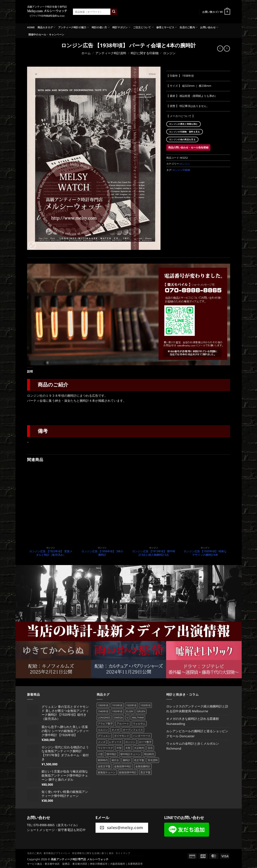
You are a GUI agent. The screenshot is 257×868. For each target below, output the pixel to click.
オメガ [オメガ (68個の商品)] (115, 729)
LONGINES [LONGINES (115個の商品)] (104, 717)
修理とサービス (166, 27)
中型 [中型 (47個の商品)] (119, 747)
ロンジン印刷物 (181, 170)
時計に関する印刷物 (145, 53)
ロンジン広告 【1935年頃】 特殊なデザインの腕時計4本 (205, 552)
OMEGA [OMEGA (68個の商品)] (118, 717)
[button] (216, 12)
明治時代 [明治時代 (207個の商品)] (149, 753)
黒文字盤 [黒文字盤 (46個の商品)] (145, 772)
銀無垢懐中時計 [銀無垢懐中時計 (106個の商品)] (128, 772)
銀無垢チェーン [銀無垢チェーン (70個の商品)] (107, 772)
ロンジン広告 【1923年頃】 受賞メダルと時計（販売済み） (51, 552)
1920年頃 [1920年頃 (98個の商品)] (131, 705)
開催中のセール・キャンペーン (46, 34)
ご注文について (143, 27)
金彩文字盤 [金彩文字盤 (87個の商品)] (104, 765)
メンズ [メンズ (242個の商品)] (102, 741)
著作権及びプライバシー (57, 852)
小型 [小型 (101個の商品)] (100, 753)
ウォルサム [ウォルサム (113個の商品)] (139, 723)
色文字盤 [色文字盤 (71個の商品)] (139, 759)
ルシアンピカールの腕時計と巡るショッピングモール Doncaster (197, 733)
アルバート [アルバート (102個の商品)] (123, 723)
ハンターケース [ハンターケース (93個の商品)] (142, 735)
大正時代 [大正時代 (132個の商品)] (139, 747)
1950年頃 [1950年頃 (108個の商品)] (117, 711)
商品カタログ (47, 27)
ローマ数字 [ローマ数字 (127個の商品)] (145, 741)
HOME (31, 27)
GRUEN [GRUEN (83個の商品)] (141, 711)
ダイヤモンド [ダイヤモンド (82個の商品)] (122, 735)
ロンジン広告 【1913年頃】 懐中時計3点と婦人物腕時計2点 (154, 552)
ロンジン (169, 53)
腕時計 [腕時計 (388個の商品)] (127, 759)
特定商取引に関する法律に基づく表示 (93, 852)
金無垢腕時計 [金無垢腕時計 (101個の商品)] (143, 765)
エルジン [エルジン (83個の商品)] (103, 729)
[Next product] (220, 49)
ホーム (86, 53)
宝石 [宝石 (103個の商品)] (150, 747)
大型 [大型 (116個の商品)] (128, 747)
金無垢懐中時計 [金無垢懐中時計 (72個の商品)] (123, 765)
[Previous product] (227, 49)
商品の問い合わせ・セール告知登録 (188, 147)
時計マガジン (121, 27)
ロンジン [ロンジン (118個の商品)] (130, 741)
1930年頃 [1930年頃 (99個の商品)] (145, 705)
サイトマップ (123, 852)
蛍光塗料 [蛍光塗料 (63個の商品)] (153, 759)
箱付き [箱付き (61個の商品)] (115, 759)
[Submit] (114, 12)
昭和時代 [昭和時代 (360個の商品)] (103, 759)
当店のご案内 (188, 27)
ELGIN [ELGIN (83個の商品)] (130, 711)
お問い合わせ (209, 27)
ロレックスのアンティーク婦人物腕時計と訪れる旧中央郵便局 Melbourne (197, 708)
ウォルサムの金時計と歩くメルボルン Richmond (193, 745)
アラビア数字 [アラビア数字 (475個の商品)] (105, 723)
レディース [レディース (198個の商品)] (115, 741)
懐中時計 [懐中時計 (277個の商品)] (112, 753)
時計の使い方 (101, 27)
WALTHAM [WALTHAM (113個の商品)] (138, 717)
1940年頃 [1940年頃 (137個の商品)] (103, 711)
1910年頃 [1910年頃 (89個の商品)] (117, 705)
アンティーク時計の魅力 (74, 27)
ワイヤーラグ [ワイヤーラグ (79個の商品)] (105, 747)
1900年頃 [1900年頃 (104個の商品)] (103, 705)
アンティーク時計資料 (111, 53)
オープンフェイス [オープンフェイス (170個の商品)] (133, 729)
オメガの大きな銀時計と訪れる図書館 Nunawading (193, 720)
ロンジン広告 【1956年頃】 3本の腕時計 (102, 552)
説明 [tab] (30, 371)
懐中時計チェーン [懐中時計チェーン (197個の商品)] (130, 753)
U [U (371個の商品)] (127, 717)
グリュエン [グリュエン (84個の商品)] (104, 735)
